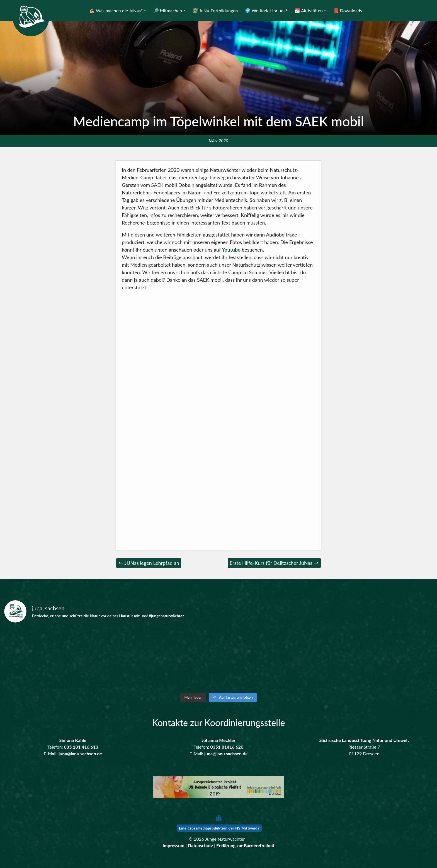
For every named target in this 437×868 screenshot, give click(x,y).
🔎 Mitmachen (168, 10)
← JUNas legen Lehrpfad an (149, 563)
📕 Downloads (348, 10)
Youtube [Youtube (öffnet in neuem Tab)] (230, 250)
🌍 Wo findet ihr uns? (266, 10)
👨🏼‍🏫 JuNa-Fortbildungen (215, 10)
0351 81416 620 (227, 747)
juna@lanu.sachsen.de (80, 754)
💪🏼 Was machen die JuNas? (116, 10)
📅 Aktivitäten (309, 10)
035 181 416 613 (81, 747)
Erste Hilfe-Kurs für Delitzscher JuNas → (274, 563)
